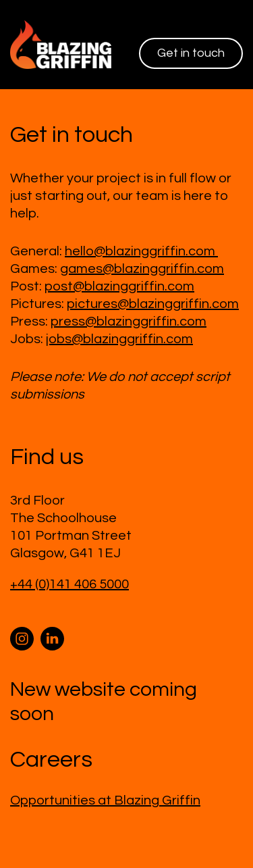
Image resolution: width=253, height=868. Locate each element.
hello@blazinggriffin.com (141, 251)
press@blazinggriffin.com (129, 322)
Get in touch (191, 53)
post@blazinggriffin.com (119, 286)
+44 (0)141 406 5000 (69, 584)
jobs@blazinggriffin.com (119, 339)
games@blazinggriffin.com (142, 269)
